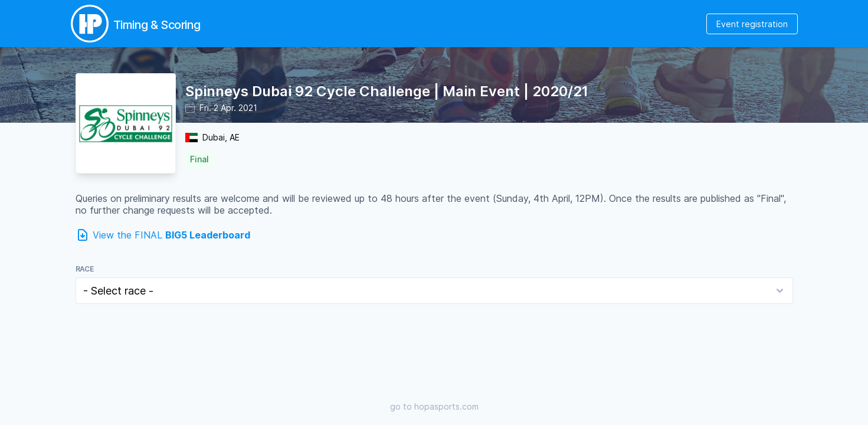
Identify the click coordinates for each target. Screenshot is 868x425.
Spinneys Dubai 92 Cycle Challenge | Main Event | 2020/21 (387, 91)
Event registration (752, 24)
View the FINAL (171, 235)
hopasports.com (446, 406)
